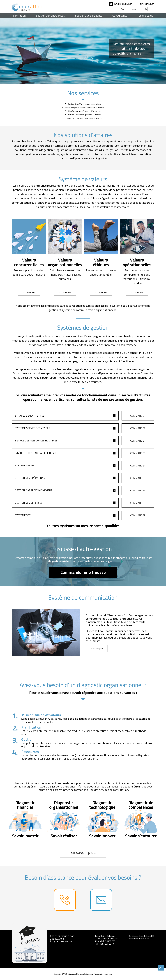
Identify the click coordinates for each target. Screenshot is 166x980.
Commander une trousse (83, 572)
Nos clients (136, 9)
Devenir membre (123, 4)
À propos (124, 9)
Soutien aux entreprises (50, 16)
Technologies (145, 16)
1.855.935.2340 (107, 944)
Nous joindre (147, 4)
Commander (138, 416)
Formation (19, 16)
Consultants (120, 16)
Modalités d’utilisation (139, 939)
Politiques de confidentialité (142, 936)
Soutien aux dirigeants (89, 16)
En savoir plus (29, 292)
